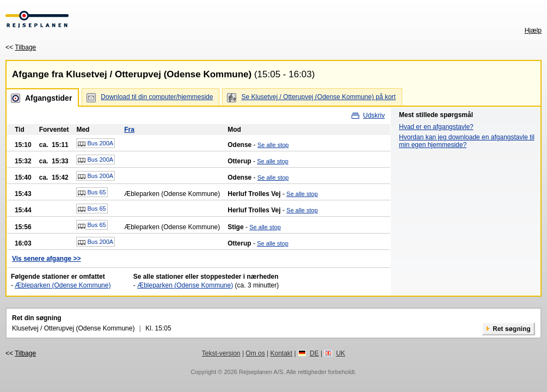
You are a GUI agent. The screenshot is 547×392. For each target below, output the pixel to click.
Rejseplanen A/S (261, 372)
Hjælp (533, 30)
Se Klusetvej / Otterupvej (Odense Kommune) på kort (318, 97)
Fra (129, 130)
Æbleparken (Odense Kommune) (63, 285)
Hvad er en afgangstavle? (436, 127)
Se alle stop (273, 145)
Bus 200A (96, 144)
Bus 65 (92, 193)
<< (21, 47)
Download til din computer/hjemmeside (157, 97)
